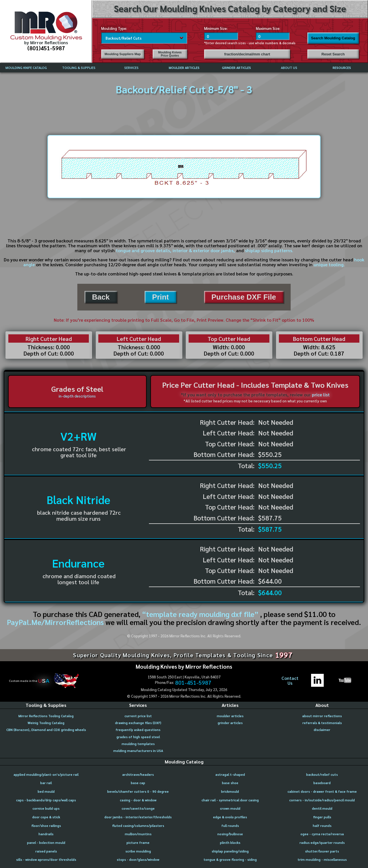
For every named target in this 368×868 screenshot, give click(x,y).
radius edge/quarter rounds (322, 843)
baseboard (322, 783)
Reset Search (333, 54)
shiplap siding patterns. (269, 250)
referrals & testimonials (322, 723)
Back (101, 297)
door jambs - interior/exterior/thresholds (138, 817)
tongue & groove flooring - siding (230, 860)
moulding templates (138, 744)
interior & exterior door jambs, (204, 250)
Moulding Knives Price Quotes (170, 54)
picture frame (138, 843)
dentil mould (322, 808)
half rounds (322, 826)
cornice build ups (46, 808)
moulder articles (230, 716)
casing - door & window (138, 800)
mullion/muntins (138, 834)
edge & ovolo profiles (230, 817)
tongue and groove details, (144, 250)
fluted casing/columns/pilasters (138, 826)
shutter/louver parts (322, 851)
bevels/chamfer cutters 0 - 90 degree (138, 791)
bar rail (46, 783)
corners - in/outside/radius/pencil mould (322, 800)
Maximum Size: (268, 28)
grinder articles (230, 723)
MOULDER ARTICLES (184, 68)
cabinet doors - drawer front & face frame (322, 791)
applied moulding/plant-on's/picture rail (46, 775)
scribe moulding (138, 851)
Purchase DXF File (244, 297)
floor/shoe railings (46, 826)
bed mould (46, 791)
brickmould (230, 791)
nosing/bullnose (230, 834)
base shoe (230, 783)
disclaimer (322, 730)
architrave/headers (138, 775)
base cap (138, 783)
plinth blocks (230, 843)
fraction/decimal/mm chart (247, 54)
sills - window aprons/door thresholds (46, 860)
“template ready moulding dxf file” (200, 614)
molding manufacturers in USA (138, 751)
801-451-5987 (193, 682)
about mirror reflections (322, 716)
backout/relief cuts (322, 775)
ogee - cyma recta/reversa (322, 834)
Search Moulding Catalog (333, 38)
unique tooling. (329, 265)
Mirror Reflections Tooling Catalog (46, 716)
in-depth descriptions (77, 396)
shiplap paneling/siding (230, 851)
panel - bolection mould (46, 843)
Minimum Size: (216, 28)
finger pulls (322, 817)
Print (160, 297)
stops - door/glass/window (138, 860)
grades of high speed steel (138, 737)
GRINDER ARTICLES (236, 68)
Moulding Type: (114, 28)
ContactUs (290, 681)
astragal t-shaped (230, 775)
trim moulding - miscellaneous (322, 860)
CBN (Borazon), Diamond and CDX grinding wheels (46, 730)
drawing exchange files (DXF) (138, 723)
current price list (138, 716)
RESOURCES (342, 68)
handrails (46, 834)
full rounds (230, 826)
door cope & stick (46, 817)
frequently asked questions (138, 730)
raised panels (46, 851)
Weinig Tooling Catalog (46, 723)
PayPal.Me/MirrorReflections (56, 622)
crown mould (230, 808)
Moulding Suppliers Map (123, 54)
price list (321, 395)
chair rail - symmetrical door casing (230, 800)
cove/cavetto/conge (138, 808)
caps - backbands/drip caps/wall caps (46, 800)
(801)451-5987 (46, 48)
